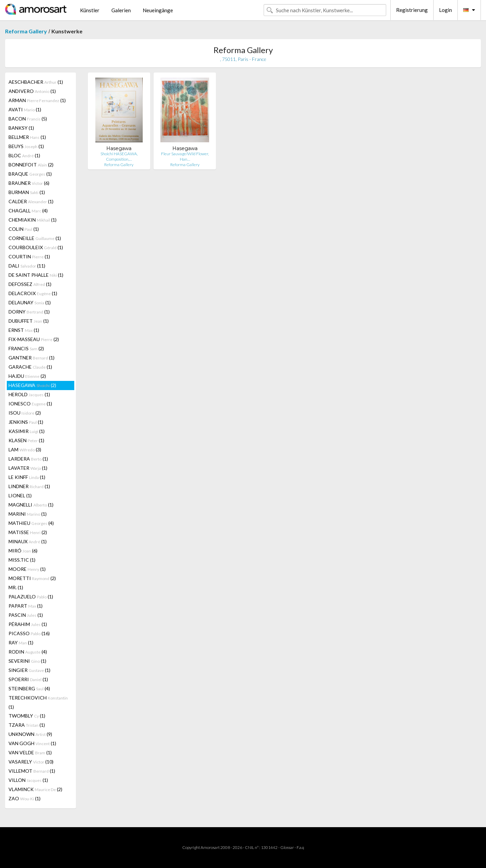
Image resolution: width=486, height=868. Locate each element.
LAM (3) (25, 449)
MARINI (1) (28, 514)
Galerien (121, 10)
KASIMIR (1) (27, 431)
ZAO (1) (25, 798)
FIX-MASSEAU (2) (34, 339)
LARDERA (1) (28, 459)
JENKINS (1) (26, 422)
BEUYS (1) (26, 146)
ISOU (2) (25, 413)
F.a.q (300, 847)
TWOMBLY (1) (27, 716)
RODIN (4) (28, 652)
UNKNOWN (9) (30, 734)
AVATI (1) (25, 109)
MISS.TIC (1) (22, 560)
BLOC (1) (24, 155)
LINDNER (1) (29, 486)
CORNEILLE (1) (35, 238)
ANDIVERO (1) (32, 91)
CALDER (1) (31, 201)
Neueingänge (158, 10)
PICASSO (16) (29, 633)
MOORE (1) (27, 569)
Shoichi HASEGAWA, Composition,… (119, 156)
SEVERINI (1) (27, 661)
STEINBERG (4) (29, 688)
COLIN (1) (24, 229)
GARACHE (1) (30, 367)
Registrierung (412, 10)
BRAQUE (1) (30, 174)
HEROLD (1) (29, 394)
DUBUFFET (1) (29, 321)
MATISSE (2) (28, 532)
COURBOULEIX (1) (36, 247)
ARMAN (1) (37, 100)
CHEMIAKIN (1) (33, 220)
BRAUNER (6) (29, 183)
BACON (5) (28, 119)
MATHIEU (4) (31, 523)
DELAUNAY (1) (30, 302)
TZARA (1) (27, 725)
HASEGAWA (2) (32, 385)
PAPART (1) (26, 606)
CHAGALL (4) (28, 211)
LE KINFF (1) (27, 477)
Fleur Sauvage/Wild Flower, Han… (185, 156)
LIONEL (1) (20, 495)
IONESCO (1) (30, 404)
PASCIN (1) (26, 615)
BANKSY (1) (21, 128)
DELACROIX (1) (33, 293)
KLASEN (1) (26, 440)
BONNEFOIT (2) (31, 165)
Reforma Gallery (26, 31)
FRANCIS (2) (26, 348)
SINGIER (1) (29, 670)
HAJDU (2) (27, 376)
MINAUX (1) (28, 541)
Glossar (287, 847)
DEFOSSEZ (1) (30, 284)
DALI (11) (27, 266)
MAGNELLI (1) (31, 505)
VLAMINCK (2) (35, 789)
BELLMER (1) (27, 137)
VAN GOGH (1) (32, 743)
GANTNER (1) (32, 358)
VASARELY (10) (31, 762)
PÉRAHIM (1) (28, 624)
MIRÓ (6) (23, 551)
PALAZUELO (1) (31, 597)
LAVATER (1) (28, 468)
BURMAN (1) (27, 192)
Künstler (90, 10)
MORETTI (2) (32, 578)
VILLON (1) (28, 780)
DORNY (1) (29, 312)
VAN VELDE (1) (30, 752)
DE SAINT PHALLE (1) (36, 275)
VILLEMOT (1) (32, 771)
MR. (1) (16, 587)
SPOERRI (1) (28, 679)
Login (445, 10)
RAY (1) (21, 642)
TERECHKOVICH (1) (38, 702)
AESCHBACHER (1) (36, 82)
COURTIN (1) (29, 256)
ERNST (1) (24, 330)
